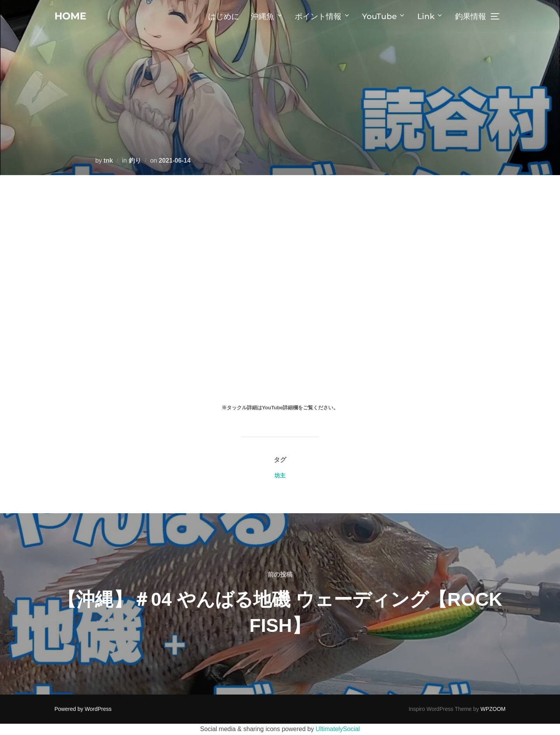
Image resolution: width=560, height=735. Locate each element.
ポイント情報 (323, 16)
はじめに (224, 16)
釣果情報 (471, 16)
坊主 (280, 475)
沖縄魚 (267, 16)
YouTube (384, 16)
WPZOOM (493, 709)
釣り (135, 161)
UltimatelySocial (338, 729)
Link (430, 16)
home (71, 16)
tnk (108, 161)
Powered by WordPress (83, 709)
